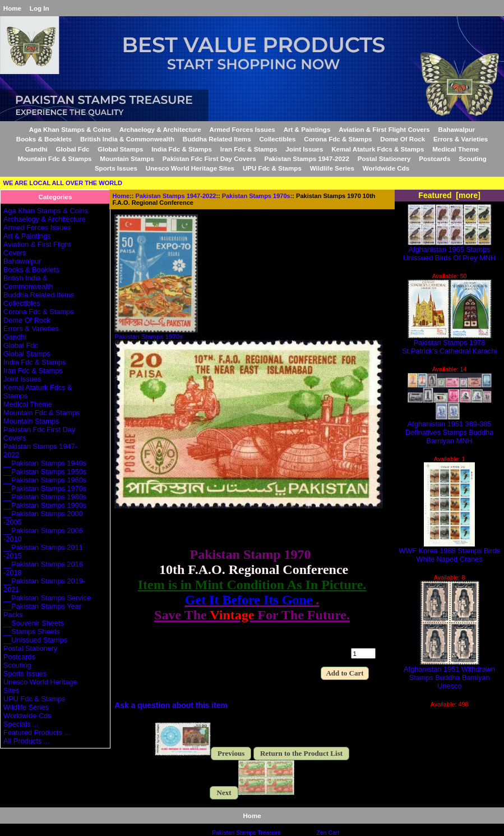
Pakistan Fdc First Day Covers (209, 159)
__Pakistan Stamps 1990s (45, 505)
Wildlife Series (332, 168)
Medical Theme (456, 149)
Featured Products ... (37, 732)
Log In (40, 8)
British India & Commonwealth (127, 139)
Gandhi (36, 149)
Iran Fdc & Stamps (249, 149)
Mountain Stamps (127, 159)
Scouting (473, 159)
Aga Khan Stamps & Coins (70, 129)
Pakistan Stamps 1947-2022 (176, 196)
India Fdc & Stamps (182, 149)
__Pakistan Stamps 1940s (45, 463)
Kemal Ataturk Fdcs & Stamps (378, 149)
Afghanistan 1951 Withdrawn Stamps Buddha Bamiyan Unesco (449, 674)
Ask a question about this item (171, 705)
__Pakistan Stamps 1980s (45, 497)
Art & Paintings (307, 129)
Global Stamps (120, 149)
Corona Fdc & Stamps (338, 139)
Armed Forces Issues (242, 129)
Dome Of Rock (403, 139)
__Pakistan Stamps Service (47, 598)
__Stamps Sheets (32, 631)
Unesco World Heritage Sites (190, 168)
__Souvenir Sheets (34, 623)
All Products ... (26, 741)
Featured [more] (449, 195)
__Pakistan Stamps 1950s (45, 472)
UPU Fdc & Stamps (272, 168)
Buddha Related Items (217, 139)
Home (12, 8)
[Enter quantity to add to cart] (363, 653)
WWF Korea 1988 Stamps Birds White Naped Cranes (449, 552)
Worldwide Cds (386, 168)
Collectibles (277, 139)
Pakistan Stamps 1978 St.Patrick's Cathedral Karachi (449, 343)
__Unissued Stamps (35, 640)
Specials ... (21, 724)
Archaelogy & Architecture (160, 129)
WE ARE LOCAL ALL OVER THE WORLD (63, 183)
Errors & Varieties (461, 139)
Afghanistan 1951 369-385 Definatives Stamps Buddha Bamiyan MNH (449, 429)
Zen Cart (328, 833)
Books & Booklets (44, 139)
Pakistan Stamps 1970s (256, 196)
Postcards (434, 159)
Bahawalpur (457, 129)
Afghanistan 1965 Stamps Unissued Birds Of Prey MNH (449, 250)
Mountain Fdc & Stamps (54, 159)
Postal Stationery (384, 159)
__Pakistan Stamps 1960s (45, 480)
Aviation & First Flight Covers (384, 129)
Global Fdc (73, 149)
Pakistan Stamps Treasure (246, 833)
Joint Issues (304, 149)
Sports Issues (116, 168)
